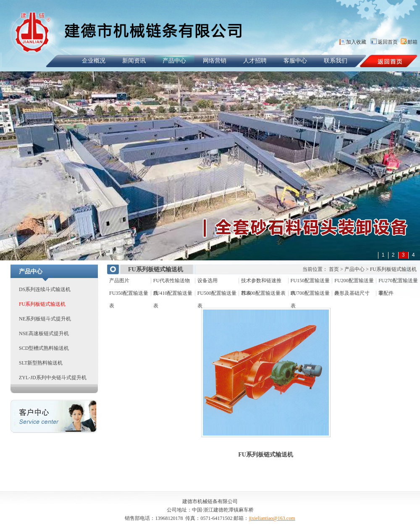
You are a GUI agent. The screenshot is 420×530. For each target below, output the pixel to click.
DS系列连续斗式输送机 (45, 289)
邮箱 (412, 42)
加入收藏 (356, 42)
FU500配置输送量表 (217, 295)
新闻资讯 (134, 61)
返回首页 (388, 42)
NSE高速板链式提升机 (44, 333)
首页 (334, 269)
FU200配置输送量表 (354, 282)
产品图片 (119, 281)
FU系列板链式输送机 (42, 304)
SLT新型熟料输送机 (41, 363)
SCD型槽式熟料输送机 (44, 348)
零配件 (386, 293)
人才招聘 (255, 61)
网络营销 (215, 61)
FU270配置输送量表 (398, 282)
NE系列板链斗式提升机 (45, 319)
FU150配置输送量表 (310, 282)
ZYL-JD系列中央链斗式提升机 (53, 378)
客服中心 (295, 61)
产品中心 (174, 61)
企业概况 (94, 61)
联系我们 (336, 61)
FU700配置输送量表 (310, 295)
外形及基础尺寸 (352, 293)
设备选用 (207, 281)
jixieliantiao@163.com (272, 518)
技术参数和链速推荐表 (261, 282)
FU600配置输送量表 (263, 293)
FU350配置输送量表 (129, 295)
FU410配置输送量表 (173, 295)
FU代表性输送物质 (172, 282)
